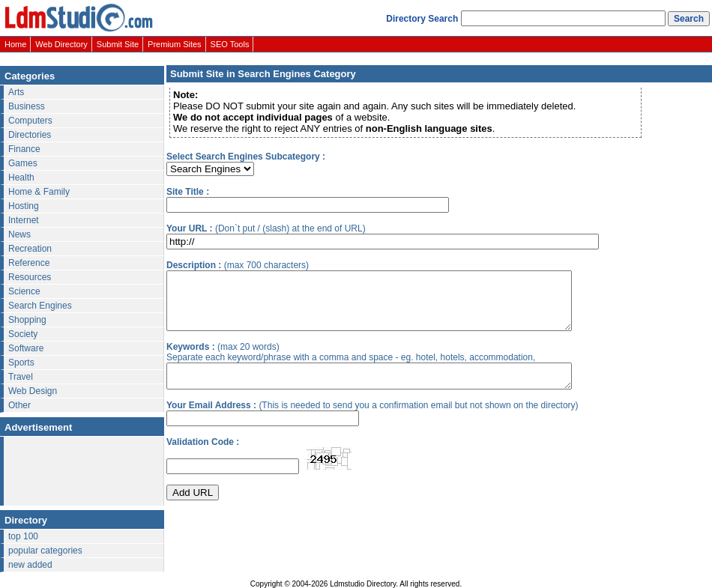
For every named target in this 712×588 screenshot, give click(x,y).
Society (23, 334)
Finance (24, 149)
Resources (30, 277)
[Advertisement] (79, 472)
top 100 (23, 536)
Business (27, 106)
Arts (16, 92)
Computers (30, 121)
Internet (24, 220)
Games (23, 163)
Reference (29, 263)
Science (24, 291)
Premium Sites (175, 44)
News (19, 234)
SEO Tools (230, 44)
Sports (21, 363)
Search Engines (40, 306)
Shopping (27, 320)
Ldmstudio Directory (363, 584)
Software (26, 348)
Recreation (30, 249)
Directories (30, 135)
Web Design (33, 391)
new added (30, 565)
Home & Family (39, 192)
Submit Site (118, 44)
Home (15, 44)
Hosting (24, 206)
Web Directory (61, 44)
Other (19, 405)
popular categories (45, 551)
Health (21, 178)
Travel (21, 377)
